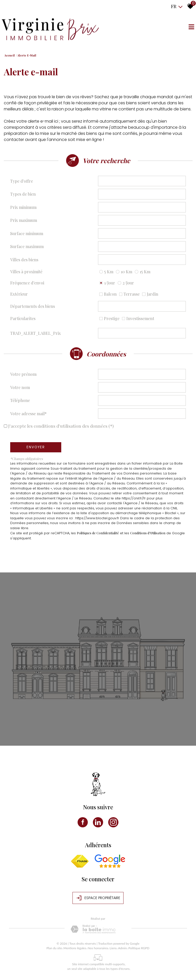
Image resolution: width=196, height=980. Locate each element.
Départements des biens (33, 306)
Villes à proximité (26, 272)
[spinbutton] (142, 207)
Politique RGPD (139, 948)
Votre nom (20, 387)
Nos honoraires (98, 948)
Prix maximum (24, 220)
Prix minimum (23, 207)
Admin (122, 948)
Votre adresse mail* (28, 414)
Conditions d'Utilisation (148, 533)
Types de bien (23, 194)
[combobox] (142, 181)
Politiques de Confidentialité (98, 533)
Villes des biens (24, 260)
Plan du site (54, 948)
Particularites (23, 318)
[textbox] (142, 181)
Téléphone (20, 400)
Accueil (10, 55)
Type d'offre (22, 181)
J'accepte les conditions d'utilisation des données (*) (61, 426)
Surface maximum (27, 246)
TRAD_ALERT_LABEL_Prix (35, 333)
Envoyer (36, 447)
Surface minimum (27, 233)
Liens (113, 948)
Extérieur (19, 294)
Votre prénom (23, 374)
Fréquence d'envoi (27, 283)
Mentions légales (75, 948)
